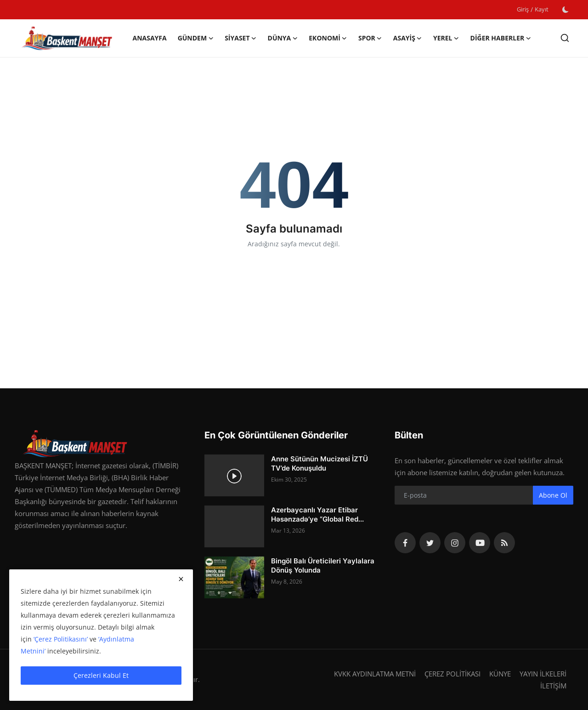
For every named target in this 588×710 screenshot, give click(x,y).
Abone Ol (553, 495)
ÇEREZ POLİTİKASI (452, 674)
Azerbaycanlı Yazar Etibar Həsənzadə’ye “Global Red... (317, 514)
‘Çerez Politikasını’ (61, 639)
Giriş (523, 9)
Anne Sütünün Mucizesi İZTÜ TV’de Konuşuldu (319, 463)
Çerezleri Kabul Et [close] (101, 675)
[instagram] (455, 543)
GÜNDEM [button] (196, 38)
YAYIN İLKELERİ (543, 674)
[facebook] (405, 543)
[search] (565, 38)
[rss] (504, 543)
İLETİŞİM (553, 686)
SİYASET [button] (240, 38)
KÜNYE (500, 674)
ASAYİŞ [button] (408, 38)
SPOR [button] (370, 38)
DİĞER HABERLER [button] (501, 38)
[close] (181, 579)
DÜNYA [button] (283, 38)
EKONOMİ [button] (328, 38)
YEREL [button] (446, 38)
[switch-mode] (565, 10)
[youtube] (480, 543)
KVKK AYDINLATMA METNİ (375, 674)
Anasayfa (149, 38)
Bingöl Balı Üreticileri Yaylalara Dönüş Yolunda (323, 565)
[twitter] (430, 543)
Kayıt (542, 9)
